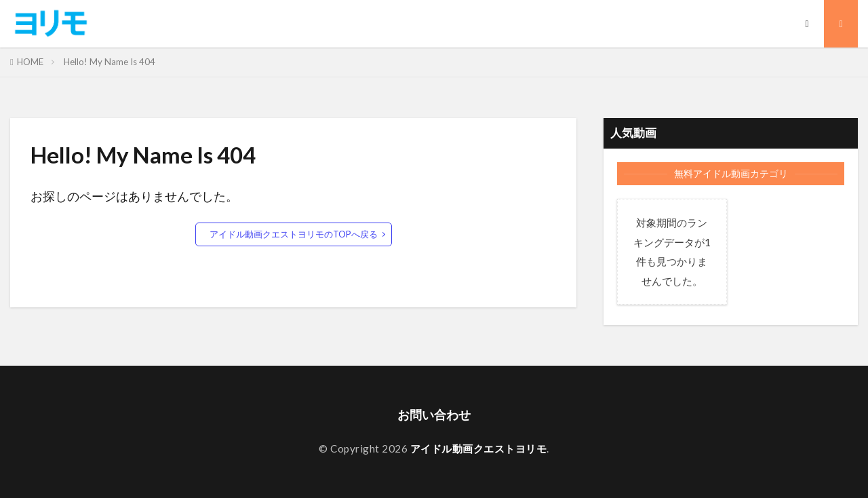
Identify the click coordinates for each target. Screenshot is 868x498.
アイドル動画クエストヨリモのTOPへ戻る (294, 234)
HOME (30, 62)
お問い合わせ (434, 415)
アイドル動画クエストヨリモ (479, 448)
